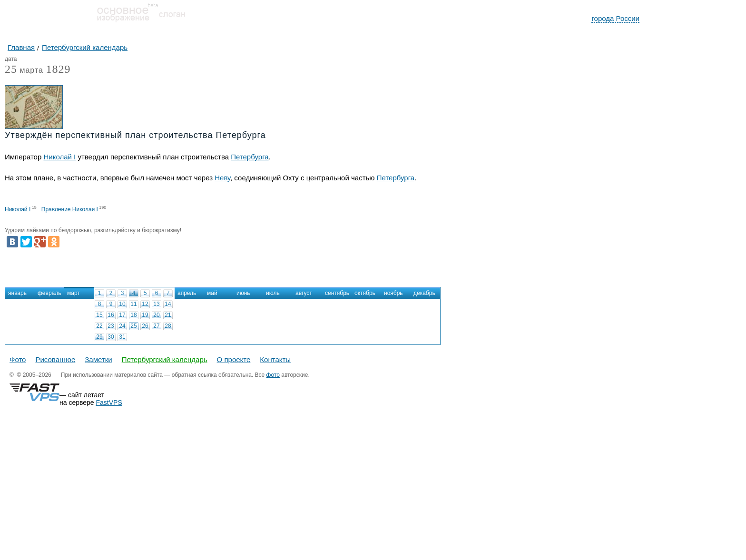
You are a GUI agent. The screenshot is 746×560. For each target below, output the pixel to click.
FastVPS (109, 403)
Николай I (59, 157)
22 (99, 326)
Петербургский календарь (165, 359)
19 (145, 315)
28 (168, 326)
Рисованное (55, 359)
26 (145, 326)
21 (168, 315)
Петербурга (250, 157)
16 (111, 315)
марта (24, 71)
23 (111, 326)
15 (99, 315)
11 (133, 304)
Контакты (275, 359)
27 (156, 326)
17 (122, 315)
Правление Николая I (70, 209)
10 (122, 304)
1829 (58, 69)
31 (122, 337)
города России (615, 18)
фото (273, 375)
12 (145, 304)
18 (133, 315)
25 (133, 326)
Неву (222, 178)
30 (111, 337)
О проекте (234, 359)
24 (122, 326)
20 (156, 315)
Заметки (98, 359)
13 (156, 304)
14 (168, 304)
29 (99, 337)
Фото (18, 359)
